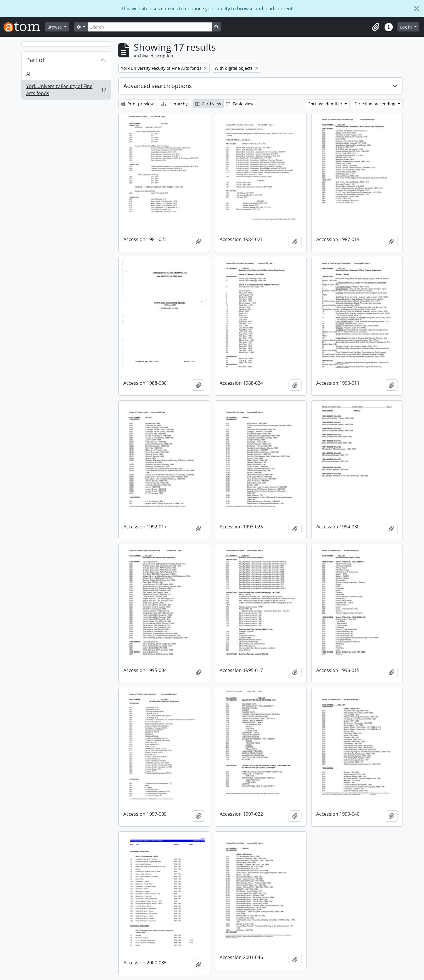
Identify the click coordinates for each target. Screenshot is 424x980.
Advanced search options (158, 86)
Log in (407, 27)
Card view (208, 104)
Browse (55, 27)
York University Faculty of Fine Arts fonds (66, 90)
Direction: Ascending (376, 104)
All (29, 74)
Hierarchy (174, 104)
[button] (376, 27)
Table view (240, 104)
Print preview (137, 104)
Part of (35, 60)
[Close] (417, 9)
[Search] (150, 27)
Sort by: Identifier (326, 104)
